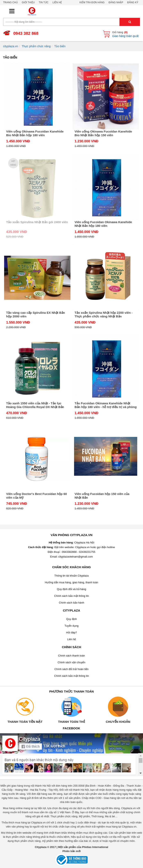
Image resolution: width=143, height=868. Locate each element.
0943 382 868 (26, 33)
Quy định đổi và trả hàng (71, 589)
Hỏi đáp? (72, 632)
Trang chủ (10, 2)
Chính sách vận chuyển (71, 662)
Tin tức (44, 2)
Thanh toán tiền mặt (25, 722)
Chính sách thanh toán (72, 656)
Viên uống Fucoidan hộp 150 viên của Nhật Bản (102, 496)
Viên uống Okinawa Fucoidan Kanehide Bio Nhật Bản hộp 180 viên (35, 133)
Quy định (71, 619)
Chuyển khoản (118, 722)
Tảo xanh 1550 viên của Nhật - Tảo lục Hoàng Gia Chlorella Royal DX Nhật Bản (35, 405)
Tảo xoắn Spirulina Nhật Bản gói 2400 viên (37, 222)
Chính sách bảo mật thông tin (71, 596)
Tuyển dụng (72, 626)
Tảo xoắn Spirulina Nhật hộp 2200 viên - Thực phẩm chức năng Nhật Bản (104, 314)
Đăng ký (133, 2)
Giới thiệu (28, 2)
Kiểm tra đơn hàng (92, 2)
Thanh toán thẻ (71, 722)
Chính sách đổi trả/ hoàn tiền (72, 669)
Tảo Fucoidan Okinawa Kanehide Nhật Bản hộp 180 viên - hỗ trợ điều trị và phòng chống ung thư (106, 405)
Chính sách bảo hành (71, 603)
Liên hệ (57, 2)
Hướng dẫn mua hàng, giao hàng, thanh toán (71, 582)
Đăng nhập (116, 2)
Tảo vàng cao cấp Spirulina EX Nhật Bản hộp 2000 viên (36, 314)
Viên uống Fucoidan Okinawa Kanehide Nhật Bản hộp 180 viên (103, 224)
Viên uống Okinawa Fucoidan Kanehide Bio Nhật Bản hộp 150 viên (103, 133)
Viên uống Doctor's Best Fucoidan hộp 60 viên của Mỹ (36, 496)
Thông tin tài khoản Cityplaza (71, 576)
